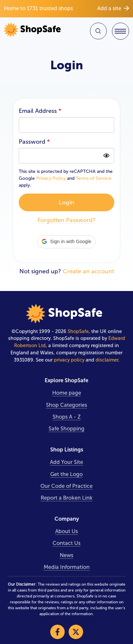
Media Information (67, 567)
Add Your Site (66, 462)
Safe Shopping (66, 429)
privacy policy (69, 360)
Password (34, 142)
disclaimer (107, 360)
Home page (67, 393)
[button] (66, 242)
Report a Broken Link (67, 498)
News (66, 555)
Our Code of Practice (66, 486)
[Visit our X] (76, 632)
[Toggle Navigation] (121, 31)
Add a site (113, 8)
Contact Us (66, 543)
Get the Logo (66, 474)
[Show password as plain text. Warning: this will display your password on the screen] (107, 156)
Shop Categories (66, 405)
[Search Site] (98, 31)
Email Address (40, 111)
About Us (66, 531)
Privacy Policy (51, 178)
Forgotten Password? (66, 220)
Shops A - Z (67, 417)
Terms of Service (94, 178)
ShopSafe (78, 331)
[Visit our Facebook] (57, 632)
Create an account (88, 271)
